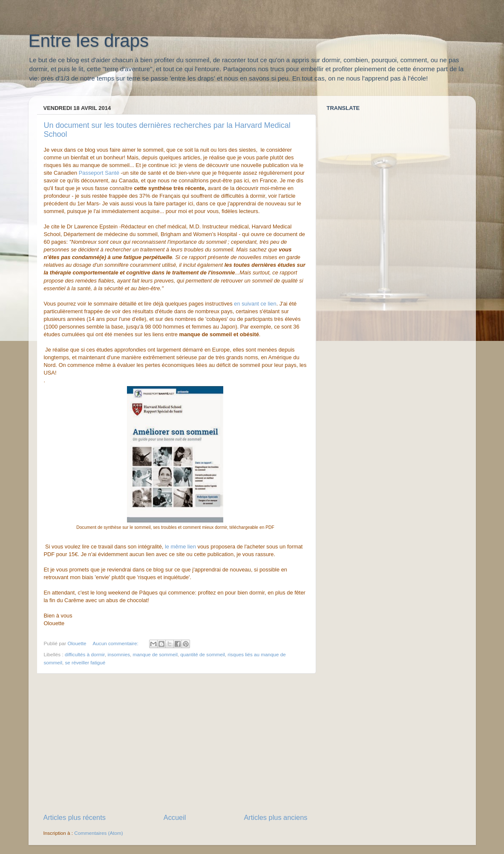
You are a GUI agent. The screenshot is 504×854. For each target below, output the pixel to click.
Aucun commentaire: (116, 643)
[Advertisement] (176, 743)
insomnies (119, 654)
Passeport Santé (99, 173)
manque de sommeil (155, 654)
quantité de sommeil (203, 654)
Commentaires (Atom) (98, 833)
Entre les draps (89, 41)
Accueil (175, 817)
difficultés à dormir (85, 654)
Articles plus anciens (275, 817)
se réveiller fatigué (85, 662)
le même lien (181, 547)
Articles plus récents (75, 817)
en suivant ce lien (255, 304)
